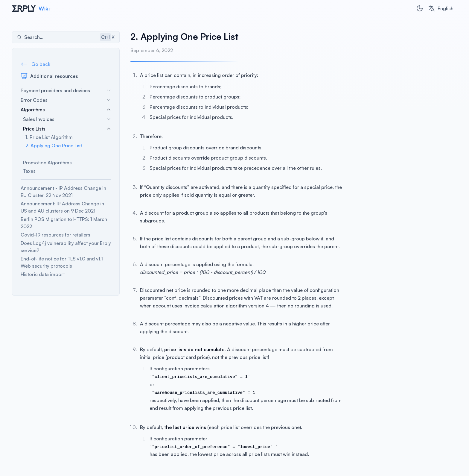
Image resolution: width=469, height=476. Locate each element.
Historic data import (43, 274)
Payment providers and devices (66, 90)
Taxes (29, 171)
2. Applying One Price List (54, 145)
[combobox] (441, 8)
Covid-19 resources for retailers (55, 235)
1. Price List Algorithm (49, 137)
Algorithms (66, 110)
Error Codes (66, 100)
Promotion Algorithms (47, 163)
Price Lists (67, 129)
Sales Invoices (67, 119)
